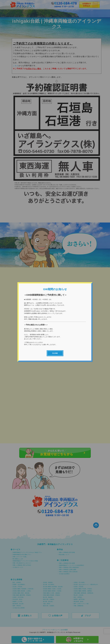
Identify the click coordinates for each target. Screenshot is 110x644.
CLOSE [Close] (55, 353)
